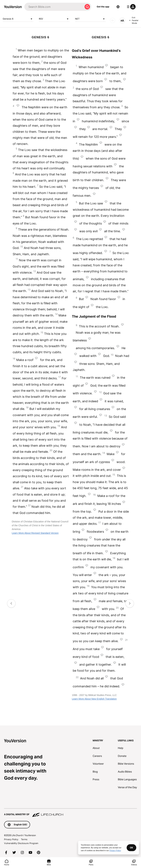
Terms (24, 839)
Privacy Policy (11, 839)
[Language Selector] (118, 7)
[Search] (54, 7)
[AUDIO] (113, 20)
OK (131, 848)
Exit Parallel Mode (134, 20)
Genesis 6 (18, 19)
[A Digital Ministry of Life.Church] (70, 813)
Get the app (103, 7)
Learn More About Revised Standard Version (35, 533)
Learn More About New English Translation (94, 699)
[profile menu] (131, 7)
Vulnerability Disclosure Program (21, 843)
